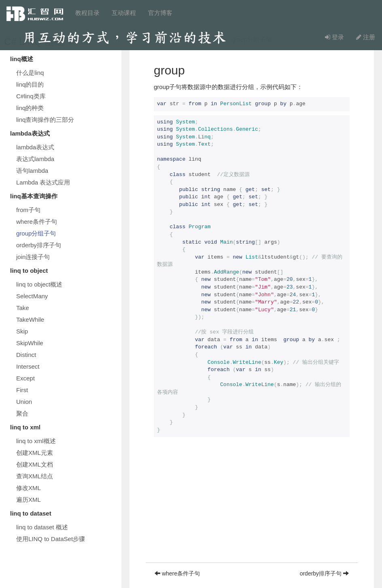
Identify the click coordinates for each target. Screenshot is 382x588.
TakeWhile (30, 319)
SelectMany (32, 296)
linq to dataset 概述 (42, 527)
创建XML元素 (35, 453)
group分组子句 (36, 233)
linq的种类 (30, 108)
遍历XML (29, 500)
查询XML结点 (35, 476)
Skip (22, 331)
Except (25, 378)
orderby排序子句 (39, 245)
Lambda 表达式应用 (43, 182)
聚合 (22, 413)
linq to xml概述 (36, 441)
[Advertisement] (252, 506)
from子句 (28, 210)
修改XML (29, 488)
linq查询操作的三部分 (45, 120)
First (22, 390)
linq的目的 (30, 84)
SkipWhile (30, 343)
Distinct (26, 355)
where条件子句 (37, 222)
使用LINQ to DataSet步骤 (51, 539)
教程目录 (87, 13)
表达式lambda (35, 159)
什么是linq (30, 73)
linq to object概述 (39, 284)
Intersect (28, 366)
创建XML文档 (35, 464)
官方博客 (160, 13)
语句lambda (32, 171)
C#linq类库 (31, 96)
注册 (366, 37)
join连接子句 (33, 257)
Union (24, 402)
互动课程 (124, 13)
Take (23, 308)
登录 (334, 37)
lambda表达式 (35, 147)
